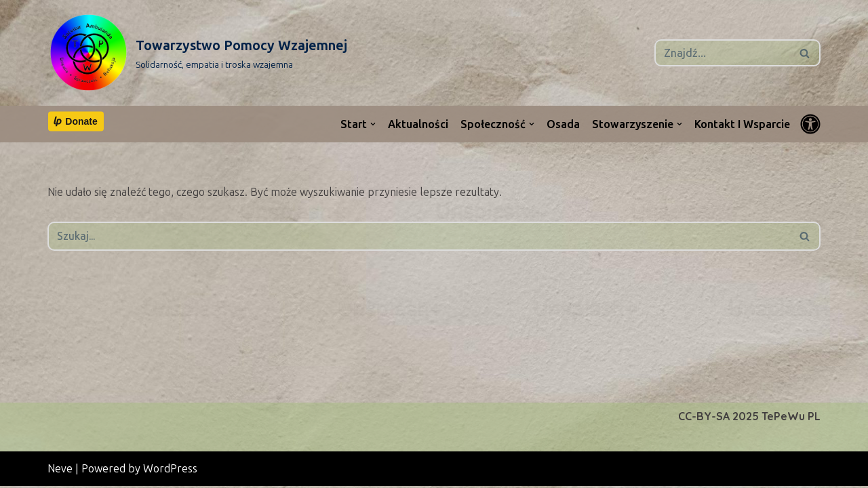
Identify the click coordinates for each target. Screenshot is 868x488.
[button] (372, 124)
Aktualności (417, 124)
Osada (563, 124)
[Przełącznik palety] (810, 124)
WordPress (170, 471)
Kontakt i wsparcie (742, 124)
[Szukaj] (722, 53)
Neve (60, 471)
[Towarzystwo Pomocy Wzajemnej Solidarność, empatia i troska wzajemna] (197, 53)
